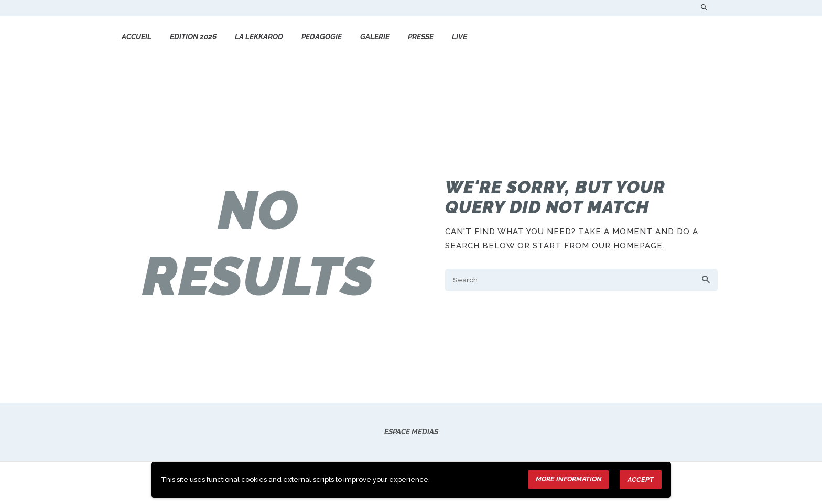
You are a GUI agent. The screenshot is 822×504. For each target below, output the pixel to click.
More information (569, 479)
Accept (641, 480)
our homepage (627, 246)
